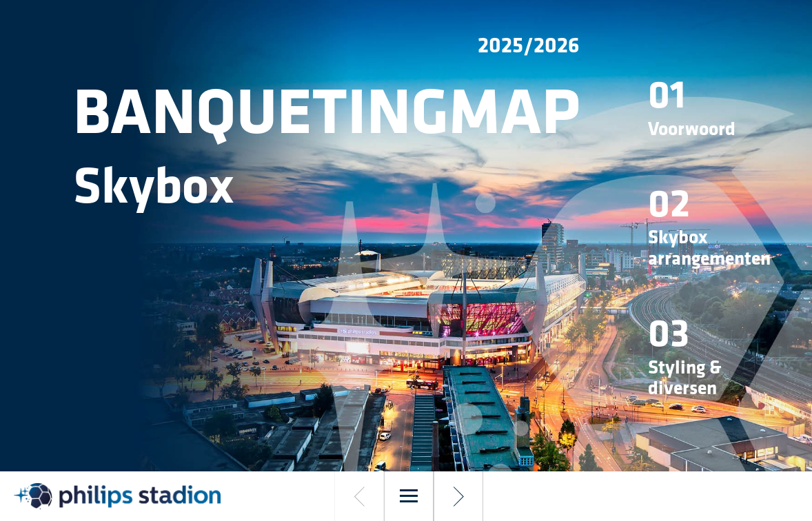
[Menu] (409, 496)
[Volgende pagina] (458, 496)
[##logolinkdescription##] (117, 496)
